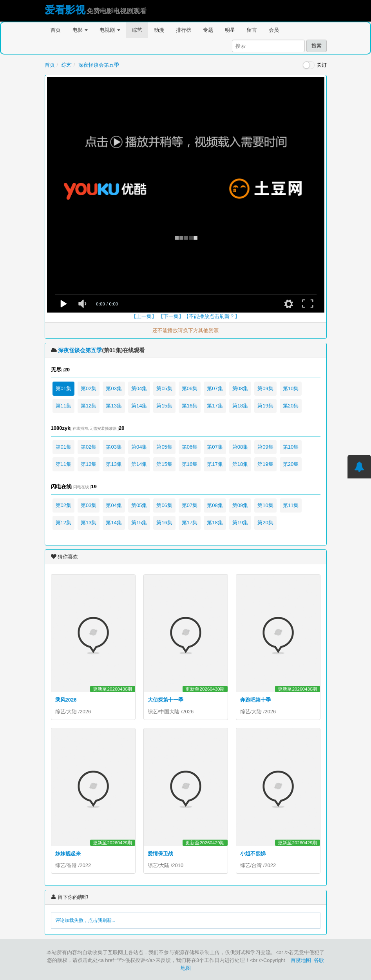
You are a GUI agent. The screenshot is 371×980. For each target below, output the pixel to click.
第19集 (265, 406)
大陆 (72, 712)
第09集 (265, 388)
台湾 (257, 865)
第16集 (190, 406)
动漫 (159, 30)
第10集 (291, 388)
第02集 (89, 388)
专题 (208, 30)
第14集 (139, 406)
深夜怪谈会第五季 (99, 65)
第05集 (164, 388)
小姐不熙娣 (253, 854)
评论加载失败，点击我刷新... (85, 920)
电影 (80, 30)
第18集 (240, 406)
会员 (274, 30)
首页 (56, 30)
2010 (178, 865)
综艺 (137, 30)
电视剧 (110, 30)
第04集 (139, 388)
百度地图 (301, 960)
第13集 (114, 406)
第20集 (291, 406)
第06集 (190, 388)
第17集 (215, 406)
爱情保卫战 (160, 854)
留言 (252, 30)
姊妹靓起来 (68, 854)
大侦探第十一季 (166, 700)
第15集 (164, 406)
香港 (72, 865)
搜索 (317, 46)
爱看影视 (65, 10)
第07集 (215, 388)
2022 (85, 865)
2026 (85, 712)
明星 (230, 30)
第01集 (63, 388)
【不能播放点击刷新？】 (212, 316)
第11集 (63, 406)
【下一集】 (171, 316)
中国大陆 (169, 712)
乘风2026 (66, 700)
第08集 (240, 388)
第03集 (114, 388)
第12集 (89, 406)
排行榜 (184, 30)
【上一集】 (144, 316)
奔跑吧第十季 (255, 700)
